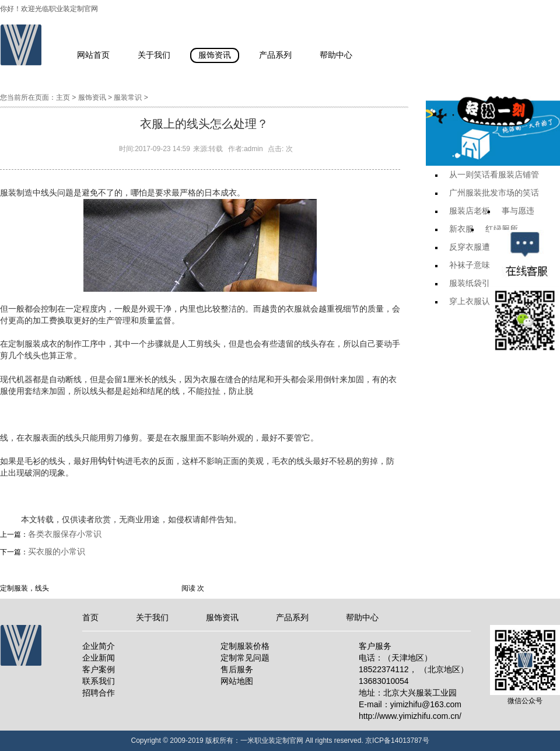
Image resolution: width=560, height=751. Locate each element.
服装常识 (128, 97)
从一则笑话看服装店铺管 (494, 174)
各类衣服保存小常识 (65, 534)
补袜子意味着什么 (482, 265)
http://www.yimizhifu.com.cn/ (410, 716)
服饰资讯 (92, 97)
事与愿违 (518, 211)
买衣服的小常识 (57, 551)
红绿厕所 (502, 229)
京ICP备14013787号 (397, 740)
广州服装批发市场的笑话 (494, 193)
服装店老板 (470, 211)
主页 (63, 97)
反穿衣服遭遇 (474, 247)
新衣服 (461, 229)
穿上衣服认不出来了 (486, 301)
